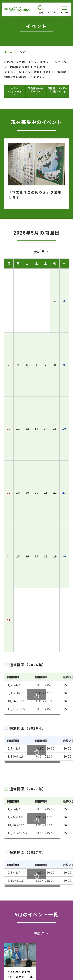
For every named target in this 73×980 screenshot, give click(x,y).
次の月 (39, 252)
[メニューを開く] (64, 9)
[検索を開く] (41, 9)
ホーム (8, 52)
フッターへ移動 (0, 0)
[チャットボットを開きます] (63, 969)
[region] (39, 694)
